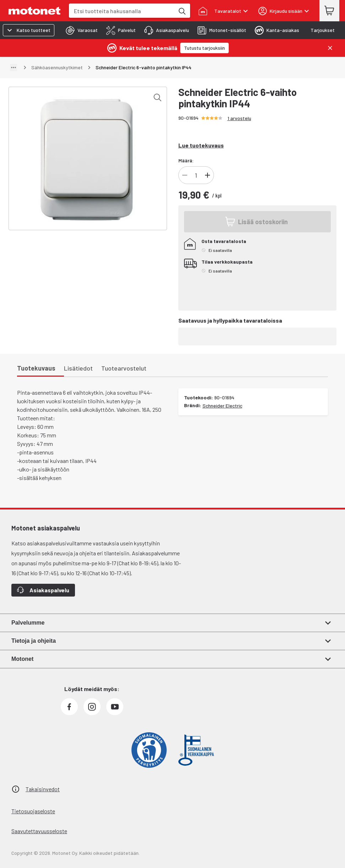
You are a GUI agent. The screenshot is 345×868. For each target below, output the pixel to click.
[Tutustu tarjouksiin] (204, 48)
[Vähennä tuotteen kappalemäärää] (185, 175)
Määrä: (186, 160)
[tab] (80, 30)
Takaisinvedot (43, 789)
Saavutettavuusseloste (39, 831)
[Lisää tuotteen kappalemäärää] (207, 175)
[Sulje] (330, 48)
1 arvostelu (239, 118)
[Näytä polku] (14, 68)
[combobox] (122, 11)
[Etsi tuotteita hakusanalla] (182, 11)
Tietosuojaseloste (33, 811)
